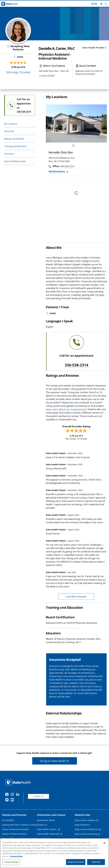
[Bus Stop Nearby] (79, 146)
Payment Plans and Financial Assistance (21, 838)
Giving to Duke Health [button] (53, 761)
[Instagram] (13, 795)
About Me (9, 131)
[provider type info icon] (106, 48)
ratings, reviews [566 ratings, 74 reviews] (18, 72)
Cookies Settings (11, 862)
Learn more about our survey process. (66, 409)
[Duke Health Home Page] (19, 782)
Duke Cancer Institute (85, 820)
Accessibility (8, 820)
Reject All (96, 862)
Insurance (9, 154)
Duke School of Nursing (86, 834)
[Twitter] (8, 800)
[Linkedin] (18, 795)
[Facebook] (8, 795)
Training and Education (15, 146)
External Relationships (15, 161)
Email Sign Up (44, 838)
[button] (106, 4)
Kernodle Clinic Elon (61, 152)
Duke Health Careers (47, 829)
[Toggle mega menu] (101, 4)
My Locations (11, 124)
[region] (54, 853)
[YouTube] (13, 800)
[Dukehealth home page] (14, 4)
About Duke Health (46, 820)
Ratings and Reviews (14, 139)
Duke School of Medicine (87, 829)
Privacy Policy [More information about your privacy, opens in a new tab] (16, 856)
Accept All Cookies (76, 862)
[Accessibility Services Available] (74, 146)
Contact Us (38, 796)
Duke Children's (82, 825)
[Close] (104, 843)
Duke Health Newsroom (48, 834)
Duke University (82, 839)
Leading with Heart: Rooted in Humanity (21, 825)
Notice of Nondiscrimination (16, 829)
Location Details (47, 75)
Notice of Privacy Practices (15, 834)
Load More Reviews (76, 597)
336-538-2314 (76, 365)
